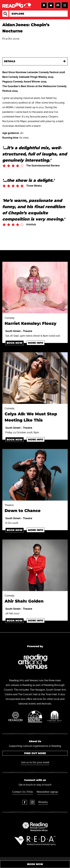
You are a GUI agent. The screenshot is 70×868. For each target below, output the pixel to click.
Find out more (35, 753)
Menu (65, 5)
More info (36, 343)
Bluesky (43, 802)
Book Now (15, 343)
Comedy (35, 321)
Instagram (32, 802)
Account (44, 5)
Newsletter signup (47, 792)
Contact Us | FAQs (23, 792)
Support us (58, 5)
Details (10, 61)
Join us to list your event (35, 762)
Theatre (35, 509)
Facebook (25, 802)
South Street (13, 331)
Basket (51, 5)
